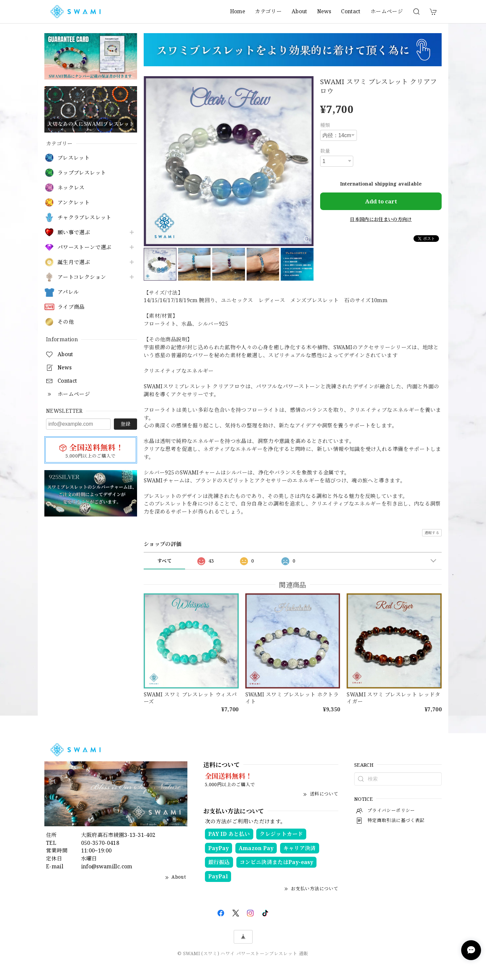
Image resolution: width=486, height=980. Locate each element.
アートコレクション (82, 277)
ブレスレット (74, 158)
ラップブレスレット (82, 173)
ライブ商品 (71, 307)
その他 (66, 322)
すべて (164, 561)
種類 (325, 125)
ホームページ (387, 11)
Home (238, 11)
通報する (432, 533)
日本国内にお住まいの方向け (381, 219)
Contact (351, 11)
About (299, 11)
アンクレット (74, 203)
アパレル (68, 292)
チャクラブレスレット (85, 218)
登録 (125, 424)
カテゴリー (268, 11)
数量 (325, 151)
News (324, 11)
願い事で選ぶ (74, 232)
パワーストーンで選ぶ (85, 247)
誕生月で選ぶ (74, 262)
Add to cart (381, 201)
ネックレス (71, 188)
